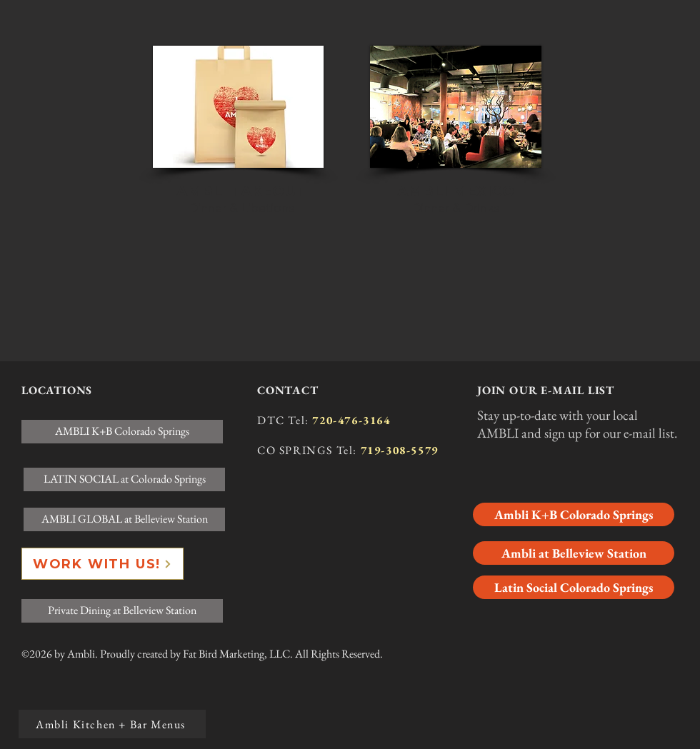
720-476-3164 (351, 420)
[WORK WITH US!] (102, 564)
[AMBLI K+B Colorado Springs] (122, 432)
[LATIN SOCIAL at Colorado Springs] (124, 479)
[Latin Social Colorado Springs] (574, 587)
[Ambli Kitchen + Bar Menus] (112, 724)
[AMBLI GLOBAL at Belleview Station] (124, 519)
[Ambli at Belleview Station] (574, 553)
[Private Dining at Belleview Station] (122, 611)
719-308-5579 (400, 450)
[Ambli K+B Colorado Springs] (574, 514)
